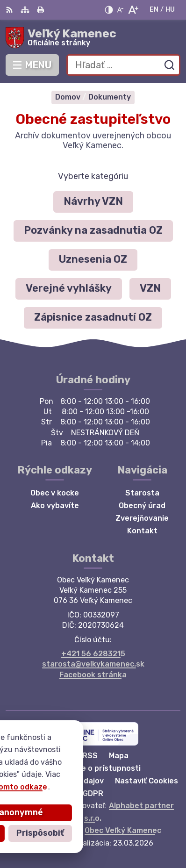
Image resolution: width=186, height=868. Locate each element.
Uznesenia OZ (93, 259)
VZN (150, 288)
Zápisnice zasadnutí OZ (93, 317)
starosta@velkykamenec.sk (93, 664)
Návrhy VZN (93, 201)
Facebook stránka (93, 675)
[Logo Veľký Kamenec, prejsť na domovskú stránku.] (93, 38)
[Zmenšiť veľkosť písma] (120, 10)
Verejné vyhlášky (69, 288)
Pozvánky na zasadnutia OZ (93, 230)
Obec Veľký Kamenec (123, 830)
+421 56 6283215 (93, 654)
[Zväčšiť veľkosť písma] (133, 10)
